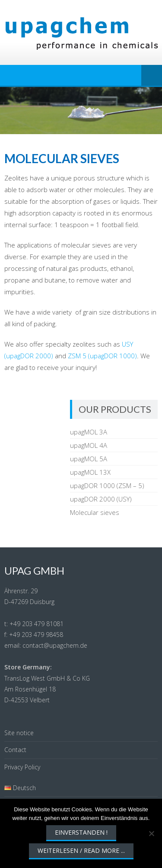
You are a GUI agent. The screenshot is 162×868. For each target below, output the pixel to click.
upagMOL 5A (89, 459)
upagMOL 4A (89, 445)
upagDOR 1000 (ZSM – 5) (107, 485)
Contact (15, 750)
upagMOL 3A (89, 432)
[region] (81, 111)
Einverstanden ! (81, 832)
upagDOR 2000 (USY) (101, 499)
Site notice (19, 733)
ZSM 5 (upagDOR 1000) (102, 356)
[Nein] (151, 833)
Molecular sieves (95, 512)
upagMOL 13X (90, 472)
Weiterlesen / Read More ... (81, 850)
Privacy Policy (22, 767)
